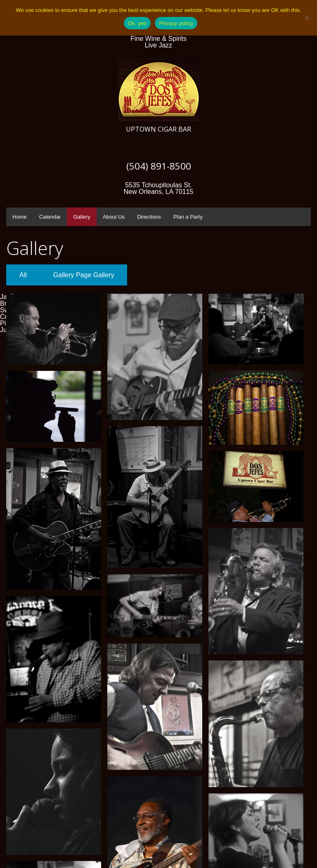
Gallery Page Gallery (84, 275)
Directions (149, 217)
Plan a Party (188, 217)
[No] (307, 18)
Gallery (82, 217)
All (23, 275)
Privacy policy (176, 23)
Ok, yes (137, 23)
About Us (114, 217)
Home (20, 217)
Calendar (50, 217)
